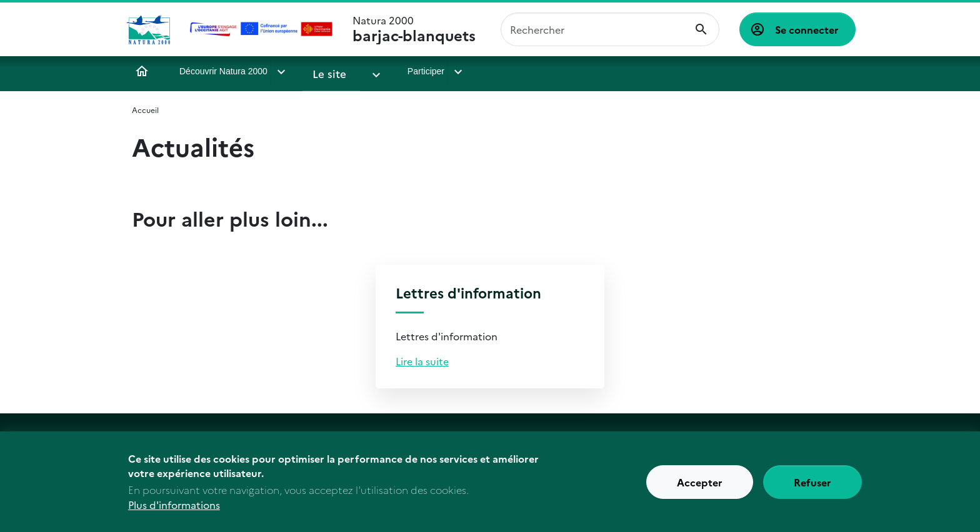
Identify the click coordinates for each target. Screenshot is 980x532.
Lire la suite (422, 361)
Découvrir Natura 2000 (223, 71)
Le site (326, 71)
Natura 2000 (414, 29)
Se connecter (807, 29)
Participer (403, 71)
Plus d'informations (174, 512)
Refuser (812, 490)
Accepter (700, 490)
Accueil (142, 71)
